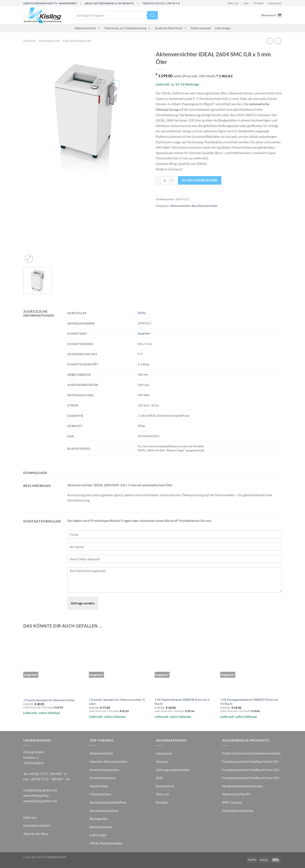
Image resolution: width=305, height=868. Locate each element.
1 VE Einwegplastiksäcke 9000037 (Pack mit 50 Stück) (249, 702)
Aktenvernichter (87, 28)
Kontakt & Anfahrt (37, 825)
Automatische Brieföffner (108, 802)
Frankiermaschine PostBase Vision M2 (250, 761)
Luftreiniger (223, 28)
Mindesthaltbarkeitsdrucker (243, 786)
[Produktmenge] (165, 180)
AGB (159, 778)
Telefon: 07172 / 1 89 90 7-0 (161, 3)
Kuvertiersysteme (103, 778)
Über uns (233, 3)
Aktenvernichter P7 (236, 794)
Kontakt (259, 3)
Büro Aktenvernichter (77, 41)
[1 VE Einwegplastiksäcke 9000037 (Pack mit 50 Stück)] (251, 664)
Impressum (275, 3)
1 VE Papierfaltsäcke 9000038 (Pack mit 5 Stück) (182, 702)
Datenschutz (165, 786)
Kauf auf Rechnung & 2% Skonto (109, 3)
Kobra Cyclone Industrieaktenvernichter (251, 753)
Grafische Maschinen (171, 28)
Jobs (246, 3)
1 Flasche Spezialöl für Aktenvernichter (49, 700)
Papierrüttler (99, 786)
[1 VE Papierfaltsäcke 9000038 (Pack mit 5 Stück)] (185, 664)
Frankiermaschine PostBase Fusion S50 (251, 778)
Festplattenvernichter (238, 811)
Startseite (29, 41)
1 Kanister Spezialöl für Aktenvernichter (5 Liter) (117, 702)
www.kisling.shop (36, 795)
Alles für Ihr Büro (36, 834)
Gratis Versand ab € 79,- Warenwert (50, 3)
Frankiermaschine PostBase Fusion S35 (251, 770)
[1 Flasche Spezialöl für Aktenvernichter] (54, 664)
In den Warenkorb (200, 180)
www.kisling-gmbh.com (40, 801)
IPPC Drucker (232, 802)
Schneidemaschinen (104, 811)
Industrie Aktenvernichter (109, 761)
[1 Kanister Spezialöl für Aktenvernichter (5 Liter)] (120, 664)
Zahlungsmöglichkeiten (173, 770)
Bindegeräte (98, 819)
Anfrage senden (83, 603)
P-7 (140, 354)
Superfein (144, 333)
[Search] (152, 15)
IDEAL (142, 313)
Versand (162, 761)
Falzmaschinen (100, 794)
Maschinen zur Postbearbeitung (128, 28)
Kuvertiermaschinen (104, 770)
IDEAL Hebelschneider (106, 843)
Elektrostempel (201, 28)
